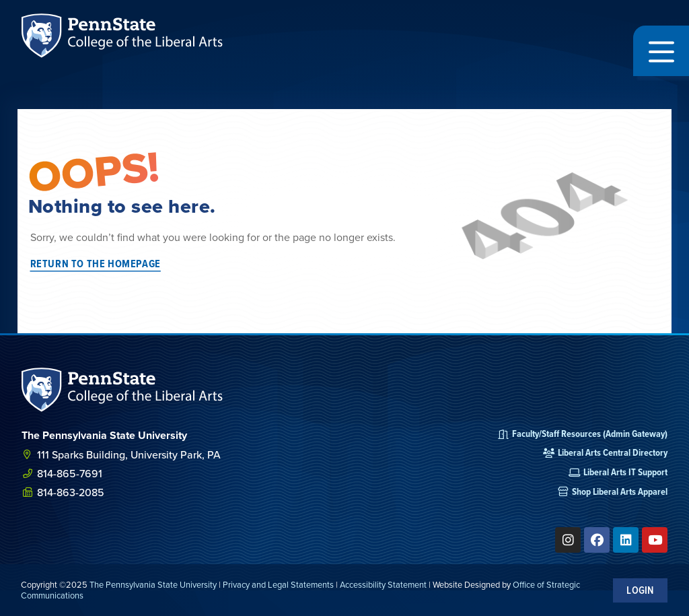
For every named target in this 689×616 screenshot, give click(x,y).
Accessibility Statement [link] (383, 584)
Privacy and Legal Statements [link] (278, 584)
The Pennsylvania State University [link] (153, 584)
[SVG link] (122, 390)
